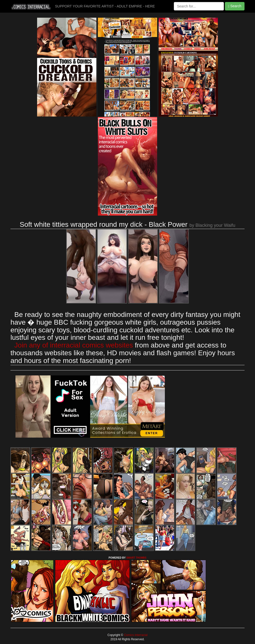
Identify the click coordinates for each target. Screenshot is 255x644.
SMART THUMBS (136, 558)
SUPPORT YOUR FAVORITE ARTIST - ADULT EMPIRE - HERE (105, 6)
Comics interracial (135, 635)
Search (235, 6)
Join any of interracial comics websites (74, 345)
